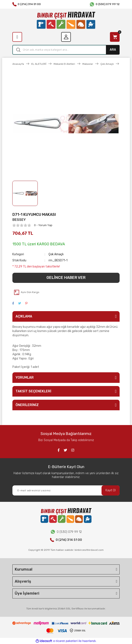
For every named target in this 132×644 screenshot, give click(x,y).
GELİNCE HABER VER (66, 277)
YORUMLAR (25, 377)
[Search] (66, 50)
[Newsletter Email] (66, 490)
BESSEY (19, 220)
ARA (113, 50)
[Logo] (66, 20)
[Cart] (115, 37)
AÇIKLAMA (24, 316)
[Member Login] (66, 37)
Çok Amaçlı (56, 254)
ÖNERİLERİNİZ (27, 405)
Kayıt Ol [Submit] (111, 490)
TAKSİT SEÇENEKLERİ (33, 391)
